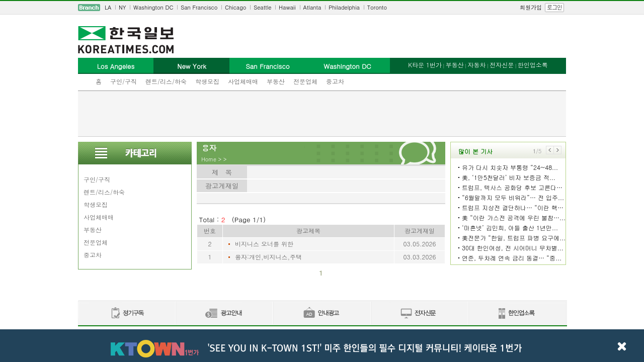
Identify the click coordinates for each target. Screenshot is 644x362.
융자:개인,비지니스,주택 (268, 257)
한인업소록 (533, 65)
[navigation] (322, 8)
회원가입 (531, 7)
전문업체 (305, 81)
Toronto (377, 7)
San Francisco (199, 7)
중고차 (335, 81)
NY (122, 7)
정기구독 (127, 313)
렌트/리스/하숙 (166, 81)
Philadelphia (344, 7)
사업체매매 (243, 81)
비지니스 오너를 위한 (264, 244)
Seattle (262, 7)
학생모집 (207, 81)
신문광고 (224, 313)
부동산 (276, 81)
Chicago (235, 7)
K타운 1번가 (425, 65)
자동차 (476, 65)
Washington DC (153, 7)
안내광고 (321, 313)
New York (191, 66)
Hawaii (287, 7)
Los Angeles (116, 66)
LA (108, 7)
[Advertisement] (322, 114)
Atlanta (312, 7)
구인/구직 (124, 81)
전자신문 (502, 65)
